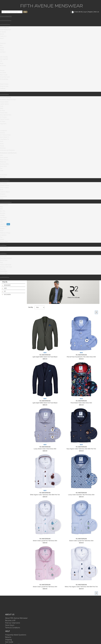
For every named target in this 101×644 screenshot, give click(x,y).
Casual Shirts (4, 113)
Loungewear (3, 131)
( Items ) (77, 12)
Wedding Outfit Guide (6, 267)
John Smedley (4, 57)
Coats (2, 106)
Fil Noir (2, 48)
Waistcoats (3, 162)
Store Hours (10, 625)
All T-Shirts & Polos (5, 135)
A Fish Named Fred (5, 30)
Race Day (3, 177)
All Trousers (3, 117)
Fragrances (3, 220)
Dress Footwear (4, 188)
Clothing (4, 94)
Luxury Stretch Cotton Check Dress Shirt (45, 449)
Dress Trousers (4, 160)
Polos (2, 142)
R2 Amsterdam (4, 79)
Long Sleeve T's (4, 139)
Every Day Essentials (6, 258)
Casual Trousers (5, 119)
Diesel (2, 38)
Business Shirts (4, 164)
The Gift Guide (4, 248)
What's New (3, 256)
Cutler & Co (3, 36)
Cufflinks (2, 215)
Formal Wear (4, 175)
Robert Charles (4, 84)
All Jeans (3, 121)
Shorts (2, 144)
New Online (6, 20)
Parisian (2, 70)
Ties (1, 168)
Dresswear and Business (8, 153)
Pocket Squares (4, 226)
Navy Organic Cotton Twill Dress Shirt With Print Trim (81, 449)
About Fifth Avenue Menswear (16, 618)
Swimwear (3, 148)
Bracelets (3, 213)
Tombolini (3, 88)
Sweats (2, 146)
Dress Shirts (3, 166)
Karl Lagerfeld (4, 59)
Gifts (3, 245)
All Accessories (4, 205)
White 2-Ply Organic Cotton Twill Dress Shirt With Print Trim (81, 587)
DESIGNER (7, 285)
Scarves (2, 229)
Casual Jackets (4, 102)
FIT (5, 291)
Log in (85, 12)
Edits (3, 253)
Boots (2, 190)
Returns (8, 637)
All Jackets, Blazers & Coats (8, 100)
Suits (1, 155)
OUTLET (5, 277)
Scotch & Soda (4, 86)
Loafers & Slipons (5, 192)
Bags (1, 207)
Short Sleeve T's (5, 137)
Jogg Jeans (3, 124)
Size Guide (9, 642)
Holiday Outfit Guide (6, 265)
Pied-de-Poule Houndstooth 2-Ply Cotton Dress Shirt (81, 357)
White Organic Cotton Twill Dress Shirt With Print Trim (45, 495)
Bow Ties (3, 211)
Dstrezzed (3, 43)
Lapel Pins (3, 224)
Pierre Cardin (4, 75)
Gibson (2, 50)
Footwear (5, 180)
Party (1, 263)
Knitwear (2, 133)
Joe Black (3, 52)
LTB (1, 61)
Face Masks (3, 218)
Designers (5, 24)
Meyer (2, 63)
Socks (2, 198)
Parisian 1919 (4, 242)
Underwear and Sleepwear (7, 150)
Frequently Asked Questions (16, 635)
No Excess (3, 66)
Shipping (8, 640)
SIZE (5, 288)
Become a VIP (10, 620)
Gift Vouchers (4, 250)
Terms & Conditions (13, 628)
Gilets (2, 108)
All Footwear (3, 183)
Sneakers (3, 194)
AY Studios (3, 32)
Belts (1, 209)
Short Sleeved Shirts (6, 115)
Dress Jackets (4, 157)
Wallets (2, 239)
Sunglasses (3, 235)
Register (90, 12)
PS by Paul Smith (5, 77)
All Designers (4, 27)
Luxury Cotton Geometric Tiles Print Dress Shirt (81, 495)
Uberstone (3, 91)
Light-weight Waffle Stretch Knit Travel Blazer (45, 357)
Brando (2, 34)
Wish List (96, 12)
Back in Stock (4, 273)
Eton (1, 45)
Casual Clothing (5, 97)
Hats (1, 222)
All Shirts (2, 111)
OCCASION (7, 295)
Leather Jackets (4, 104)
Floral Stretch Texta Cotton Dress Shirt (81, 403)
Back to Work (4, 260)
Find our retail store (13, 623)
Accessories (3, 196)
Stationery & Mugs (5, 233)
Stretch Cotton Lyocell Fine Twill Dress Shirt (45, 541)
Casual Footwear (5, 185)
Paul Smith (3, 73)
